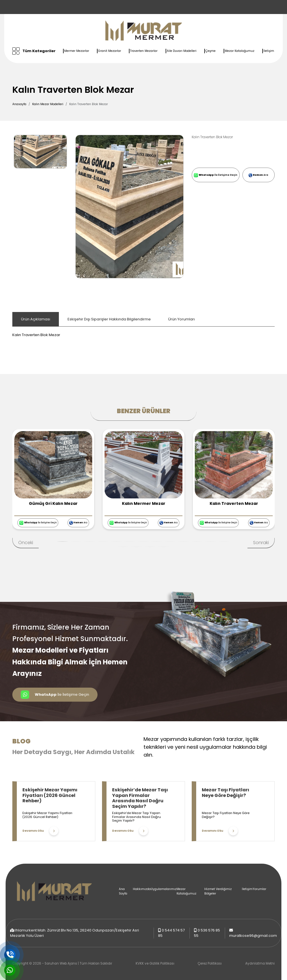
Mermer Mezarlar (77, 51)
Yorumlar (259, 889)
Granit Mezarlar (110, 51)
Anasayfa (19, 104)
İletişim (269, 51)
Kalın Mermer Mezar (144, 503)
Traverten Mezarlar (144, 51)
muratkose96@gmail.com (253, 936)
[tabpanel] (143, 332)
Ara (258, 175)
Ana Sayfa (123, 891)
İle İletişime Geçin (216, 175)
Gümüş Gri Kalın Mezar (53, 503)
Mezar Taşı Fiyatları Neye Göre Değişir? (225, 793)
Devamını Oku (40, 831)
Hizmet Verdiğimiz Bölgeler (218, 891)
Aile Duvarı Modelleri (182, 51)
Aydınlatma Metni (260, 963)
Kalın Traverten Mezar (234, 503)
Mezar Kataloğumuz (240, 51)
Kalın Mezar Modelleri (48, 104)
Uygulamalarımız (164, 889)
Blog (21, 741)
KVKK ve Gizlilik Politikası (155, 963)
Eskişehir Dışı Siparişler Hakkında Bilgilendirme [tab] (109, 319)
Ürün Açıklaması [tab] (36, 319)
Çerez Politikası (210, 963)
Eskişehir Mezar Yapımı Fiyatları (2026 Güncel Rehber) (50, 795)
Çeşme (210, 51)
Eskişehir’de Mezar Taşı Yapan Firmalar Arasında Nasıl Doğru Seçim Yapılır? (140, 798)
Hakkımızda (142, 889)
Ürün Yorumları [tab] (181, 319)
